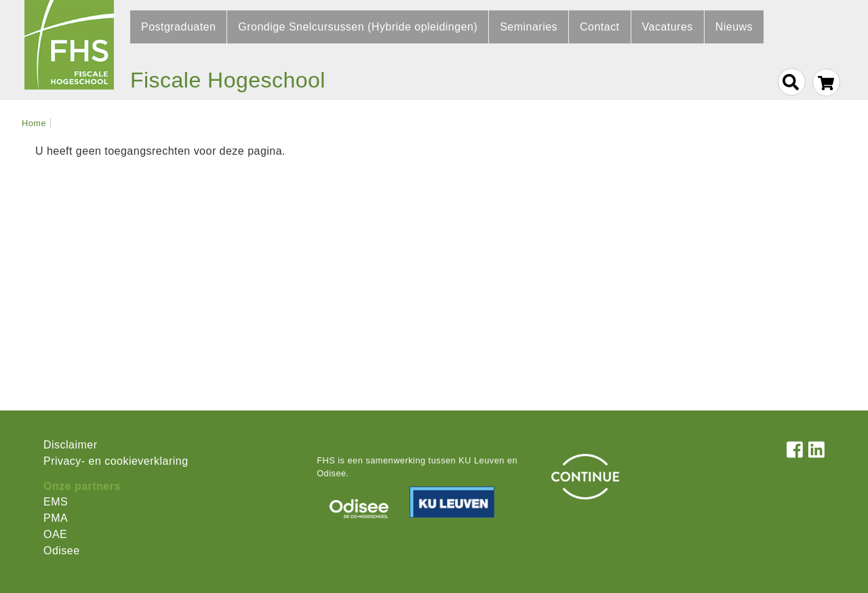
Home (34, 123)
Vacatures (668, 27)
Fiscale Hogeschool (228, 80)
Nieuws (734, 27)
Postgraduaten (178, 27)
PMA (56, 518)
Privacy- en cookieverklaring (116, 461)
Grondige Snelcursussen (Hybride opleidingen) (358, 27)
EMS (56, 502)
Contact (600, 27)
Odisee (62, 551)
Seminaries (529, 27)
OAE (55, 534)
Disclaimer (70, 445)
